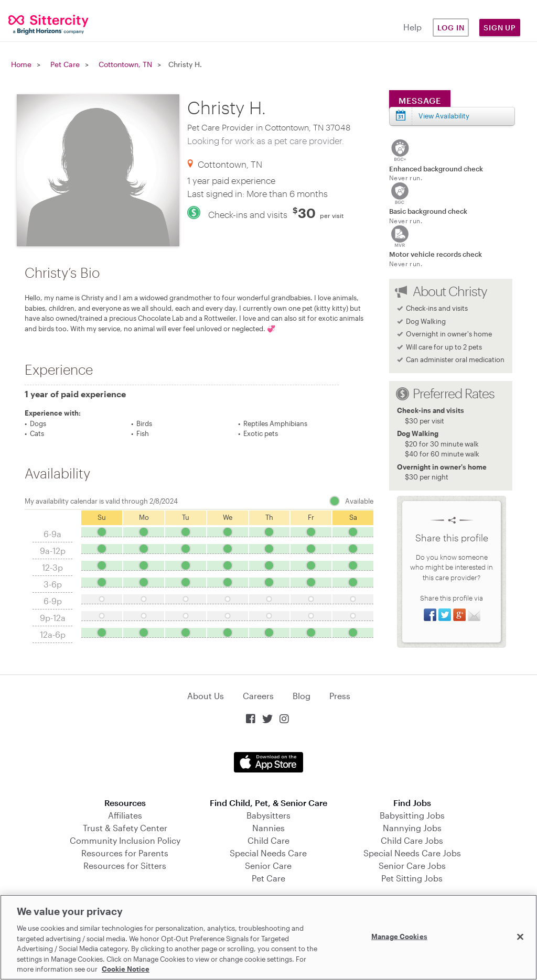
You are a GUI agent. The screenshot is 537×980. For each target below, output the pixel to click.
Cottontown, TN (125, 64)
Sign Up (500, 28)
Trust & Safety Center (125, 828)
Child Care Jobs (412, 840)
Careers (258, 696)
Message (420, 100)
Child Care (268, 840)
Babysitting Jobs (412, 815)
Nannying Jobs (412, 828)
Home (21, 64)
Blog (302, 696)
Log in (451, 28)
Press (340, 696)
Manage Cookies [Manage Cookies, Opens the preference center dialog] (399, 936)
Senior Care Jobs (412, 865)
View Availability (444, 116)
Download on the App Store (268, 762)
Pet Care (65, 64)
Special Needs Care (268, 853)
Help (412, 27)
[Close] (520, 937)
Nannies (268, 828)
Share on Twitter (445, 615)
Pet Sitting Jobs (412, 878)
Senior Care (268, 865)
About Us (206, 696)
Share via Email (474, 615)
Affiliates (125, 815)
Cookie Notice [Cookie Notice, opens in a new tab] (126, 969)
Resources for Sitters (125, 865)
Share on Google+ (459, 615)
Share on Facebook (430, 615)
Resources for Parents (125, 853)
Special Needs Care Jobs (412, 853)
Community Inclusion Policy (125, 840)
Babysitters (268, 815)
